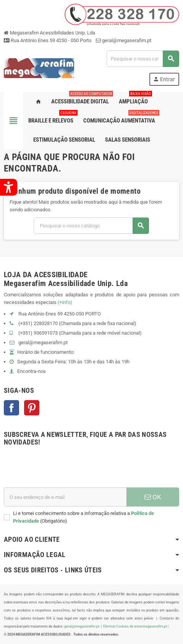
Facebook (11, 408)
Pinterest (32, 408)
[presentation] (62, 469)
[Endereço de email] (65, 497)
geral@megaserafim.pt (127, 40)
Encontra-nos (32, 371)
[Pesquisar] (143, 59)
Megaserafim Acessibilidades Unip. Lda (49, 33)
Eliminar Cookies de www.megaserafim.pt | (136, 626)
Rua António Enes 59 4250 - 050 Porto (48, 40)
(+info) (65, 302)
